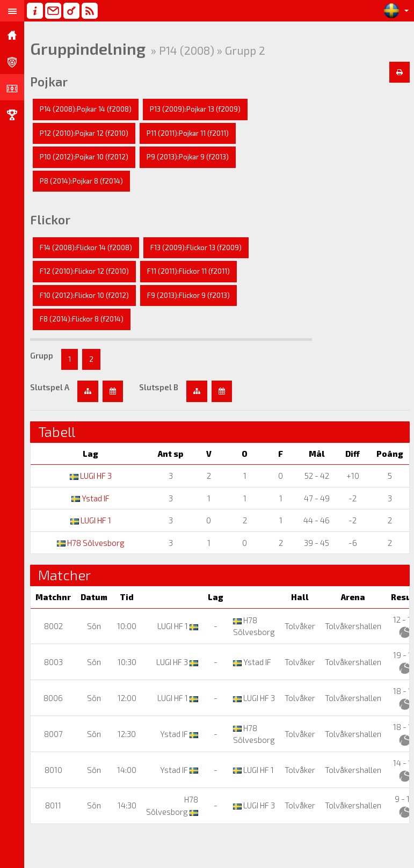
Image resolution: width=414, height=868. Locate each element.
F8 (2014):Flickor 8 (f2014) (82, 319)
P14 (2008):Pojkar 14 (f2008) (86, 109)
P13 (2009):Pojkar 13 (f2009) (195, 109)
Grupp (42, 355)
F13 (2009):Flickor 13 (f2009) (196, 247)
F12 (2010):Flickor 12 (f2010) (84, 271)
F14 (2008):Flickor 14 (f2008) (86, 247)
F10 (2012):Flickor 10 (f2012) (84, 295)
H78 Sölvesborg (91, 543)
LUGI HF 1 (91, 520)
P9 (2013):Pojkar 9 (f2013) (188, 157)
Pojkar (49, 82)
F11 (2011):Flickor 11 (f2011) (188, 271)
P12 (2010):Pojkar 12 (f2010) (84, 133)
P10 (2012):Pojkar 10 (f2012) (84, 157)
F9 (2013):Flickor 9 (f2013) (188, 295)
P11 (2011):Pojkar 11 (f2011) (188, 133)
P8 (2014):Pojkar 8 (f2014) (81, 181)
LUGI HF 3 (91, 476)
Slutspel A (50, 387)
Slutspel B (159, 387)
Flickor (50, 220)
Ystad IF (90, 498)
